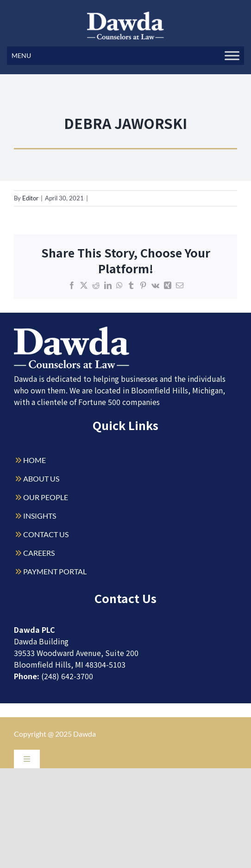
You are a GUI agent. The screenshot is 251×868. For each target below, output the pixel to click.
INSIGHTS (40, 516)
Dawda (85, 734)
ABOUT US (41, 479)
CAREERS (39, 553)
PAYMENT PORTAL (55, 571)
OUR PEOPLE (46, 497)
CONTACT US (46, 534)
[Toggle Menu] (232, 55)
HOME (35, 460)
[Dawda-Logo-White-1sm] (72, 330)
